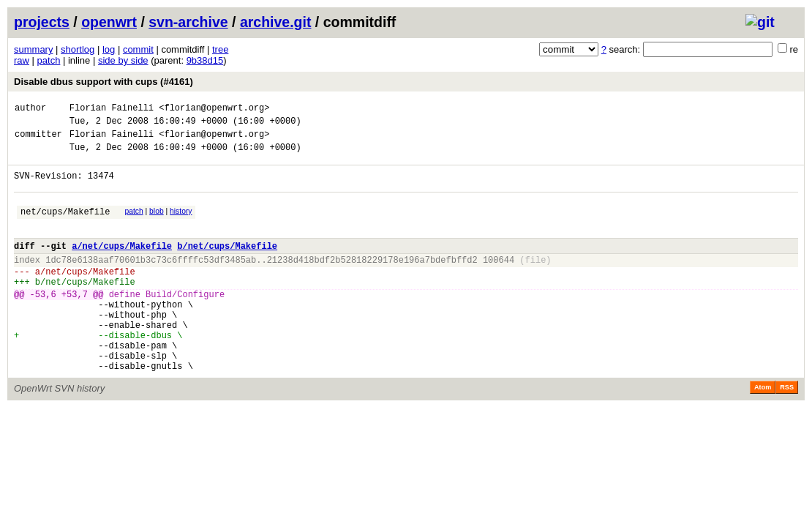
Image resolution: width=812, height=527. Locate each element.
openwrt (109, 22)
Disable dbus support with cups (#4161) (104, 82)
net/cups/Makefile (65, 227)
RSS (787, 431)
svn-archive (188, 22)
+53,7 (75, 322)
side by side (123, 60)
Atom (763, 431)
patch (49, 60)
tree (220, 49)
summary (33, 49)
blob (157, 224)
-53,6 (43, 322)
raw (22, 60)
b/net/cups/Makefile (227, 265)
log (109, 49)
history (181, 224)
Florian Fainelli (112, 109)
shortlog (78, 49)
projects (42, 22)
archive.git (276, 22)
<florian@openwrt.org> (214, 109)
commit (138, 49)
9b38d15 (205, 60)
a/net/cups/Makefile (122, 265)
